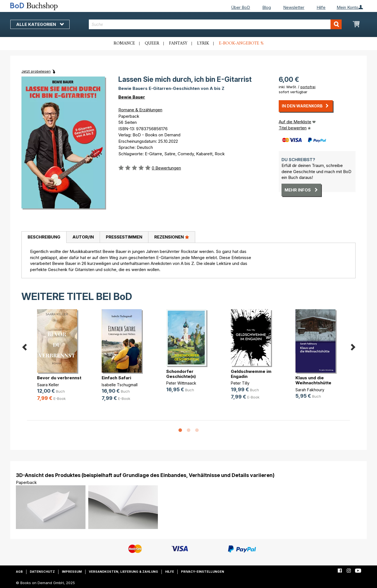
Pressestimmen (124, 237)
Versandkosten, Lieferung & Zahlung (123, 572)
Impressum (72, 572)
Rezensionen (172, 237)
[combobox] (215, 24)
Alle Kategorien (40, 24)
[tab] (44, 237)
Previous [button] (24, 346)
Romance (124, 43)
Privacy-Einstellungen (203, 572)
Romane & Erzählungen (140, 110)
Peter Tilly (240, 383)
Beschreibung (44, 237)
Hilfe (321, 7)
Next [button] (353, 346)
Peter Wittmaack (181, 383)
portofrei (308, 87)
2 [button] (188, 430)
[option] (59, 360)
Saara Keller (48, 385)
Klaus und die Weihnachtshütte (313, 380)
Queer (152, 43)
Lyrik (203, 43)
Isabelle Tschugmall (120, 385)
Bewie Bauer (132, 97)
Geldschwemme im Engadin (251, 374)
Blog (267, 7)
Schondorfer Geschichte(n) (181, 374)
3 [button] (197, 430)
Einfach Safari (116, 378)
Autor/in (83, 237)
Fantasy (178, 43)
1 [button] (180, 430)
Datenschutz (42, 572)
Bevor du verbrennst (59, 378)
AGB (19, 572)
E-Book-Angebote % (241, 43)
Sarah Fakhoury (310, 390)
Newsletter (294, 7)
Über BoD (241, 7)
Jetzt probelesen (36, 71)
